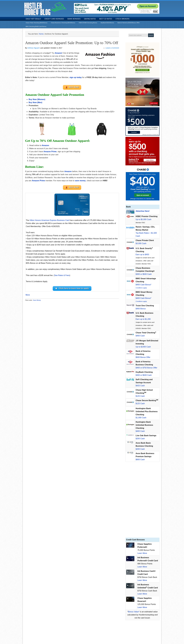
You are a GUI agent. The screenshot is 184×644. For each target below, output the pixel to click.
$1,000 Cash (141, 418)
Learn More (142, 553)
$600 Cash (140, 460)
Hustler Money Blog (45, 9)
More (28, 295)
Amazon (58, 53)
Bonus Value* (134, 612)
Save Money (37, 300)
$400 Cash (140, 336)
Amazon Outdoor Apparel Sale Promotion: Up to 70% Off (72, 43)
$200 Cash (140, 439)
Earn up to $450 (142, 255)
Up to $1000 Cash (143, 347)
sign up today (76, 77)
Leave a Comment (112, 48)
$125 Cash (140, 396)
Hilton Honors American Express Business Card (49, 220)
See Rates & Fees (62, 275)
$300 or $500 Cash (144, 274)
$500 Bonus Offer (143, 357)
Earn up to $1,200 (143, 319)
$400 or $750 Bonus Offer (146, 368)
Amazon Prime (50, 152)
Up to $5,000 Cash (143, 219)
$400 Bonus (141, 309)
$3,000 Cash (141, 243)
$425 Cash (140, 386)
